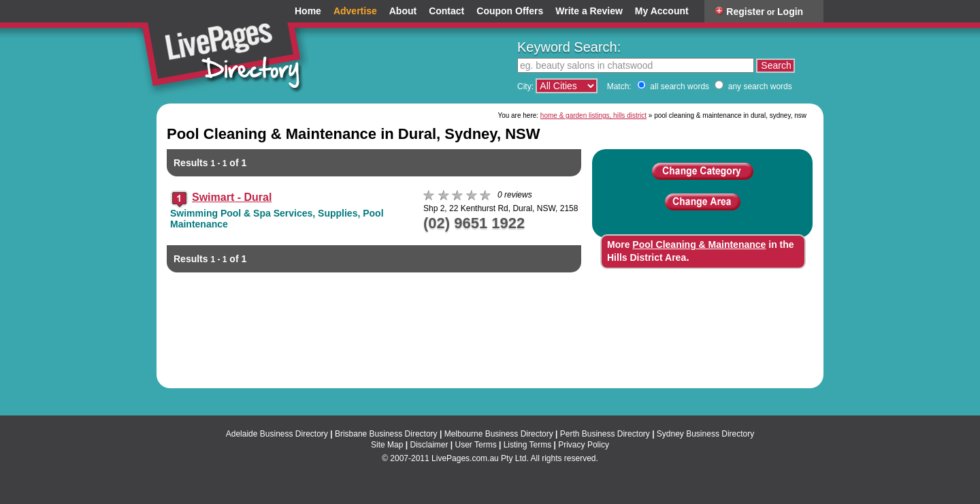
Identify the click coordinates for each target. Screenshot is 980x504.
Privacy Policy (584, 445)
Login (790, 12)
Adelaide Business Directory (277, 434)
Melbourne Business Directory (499, 434)
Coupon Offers (510, 11)
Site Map (387, 445)
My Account (662, 11)
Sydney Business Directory (705, 434)
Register (745, 12)
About (403, 11)
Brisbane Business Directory (386, 434)
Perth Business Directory (605, 434)
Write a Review (589, 11)
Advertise (355, 11)
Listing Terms (527, 445)
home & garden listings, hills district (593, 115)
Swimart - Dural (232, 197)
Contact (446, 11)
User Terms (476, 445)
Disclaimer (429, 445)
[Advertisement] (490, 337)
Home (308, 11)
